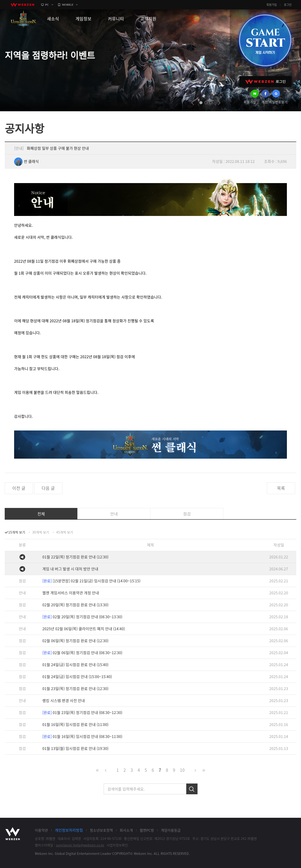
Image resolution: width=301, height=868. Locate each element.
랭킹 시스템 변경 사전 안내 (64, 700)
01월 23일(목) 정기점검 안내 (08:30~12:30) (82, 712)
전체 (41, 514)
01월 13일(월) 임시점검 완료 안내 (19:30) (75, 748)
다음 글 (48, 488)
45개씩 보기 (65, 532)
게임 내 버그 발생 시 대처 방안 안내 (70, 569)
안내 (114, 514)
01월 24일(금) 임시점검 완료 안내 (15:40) (75, 664)
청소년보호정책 (101, 830)
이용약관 (41, 830)
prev (193, 103)
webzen (22, 5)
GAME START (265, 40)
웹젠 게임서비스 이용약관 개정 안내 (71, 593)
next (219, 103)
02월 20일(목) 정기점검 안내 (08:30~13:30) (82, 617)
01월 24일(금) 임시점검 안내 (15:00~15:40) (77, 676)
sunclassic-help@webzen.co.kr (80, 845)
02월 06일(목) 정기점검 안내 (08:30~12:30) (82, 653)
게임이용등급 (171, 830)
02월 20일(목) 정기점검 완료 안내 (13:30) (75, 605)
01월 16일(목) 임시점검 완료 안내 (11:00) (75, 724)
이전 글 (19, 488)
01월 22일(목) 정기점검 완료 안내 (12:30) (75, 557)
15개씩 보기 (17, 532)
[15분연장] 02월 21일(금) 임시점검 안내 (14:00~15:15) (91, 581)
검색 (192, 789)
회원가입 (272, 5)
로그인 (288, 5)
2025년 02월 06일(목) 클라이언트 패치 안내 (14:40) (84, 629)
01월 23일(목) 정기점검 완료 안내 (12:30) (75, 688)
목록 (281, 488)
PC (47, 5)
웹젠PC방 (147, 830)
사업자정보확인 (117, 845)
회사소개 (126, 830)
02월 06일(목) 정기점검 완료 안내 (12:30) (75, 641)
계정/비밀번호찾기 (274, 102)
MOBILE (68, 5)
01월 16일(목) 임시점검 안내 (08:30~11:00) (82, 736)
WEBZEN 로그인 (265, 82)
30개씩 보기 (41, 532)
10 (182, 770)
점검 (187, 514)
